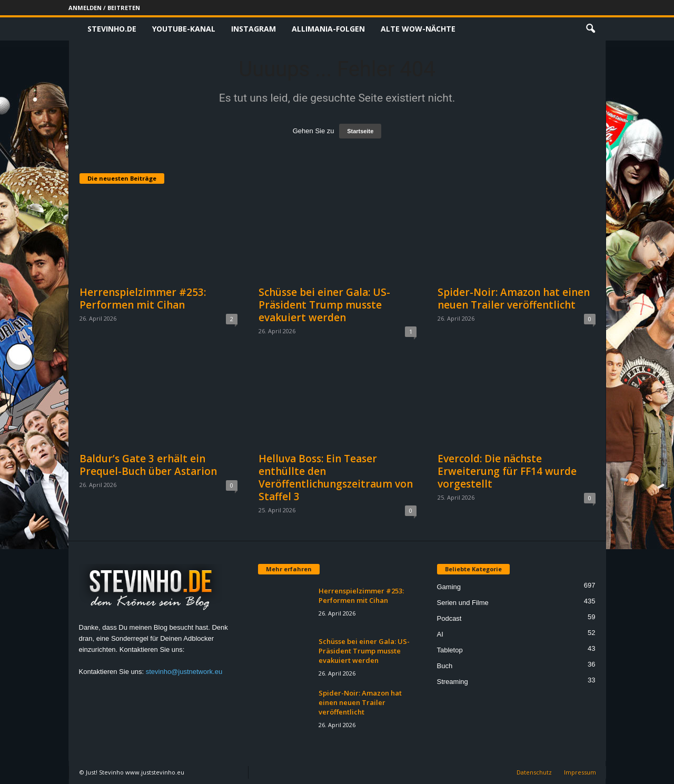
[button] (590, 29)
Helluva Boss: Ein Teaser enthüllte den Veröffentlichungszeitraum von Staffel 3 (336, 478)
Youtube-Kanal (184, 29)
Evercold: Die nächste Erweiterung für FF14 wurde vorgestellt (507, 471)
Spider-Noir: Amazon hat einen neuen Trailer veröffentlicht (514, 299)
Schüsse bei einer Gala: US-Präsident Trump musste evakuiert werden (324, 305)
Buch (445, 666)
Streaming (453, 682)
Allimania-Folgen (328, 29)
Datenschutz (534, 772)
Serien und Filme (463, 603)
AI (440, 634)
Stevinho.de (112, 29)
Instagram (254, 29)
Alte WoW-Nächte (418, 29)
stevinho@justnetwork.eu (184, 672)
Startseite (360, 131)
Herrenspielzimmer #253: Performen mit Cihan (143, 299)
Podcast (449, 618)
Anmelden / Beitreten (104, 8)
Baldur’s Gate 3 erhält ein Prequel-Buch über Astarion (148, 465)
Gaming (449, 587)
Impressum (580, 772)
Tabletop (450, 650)
